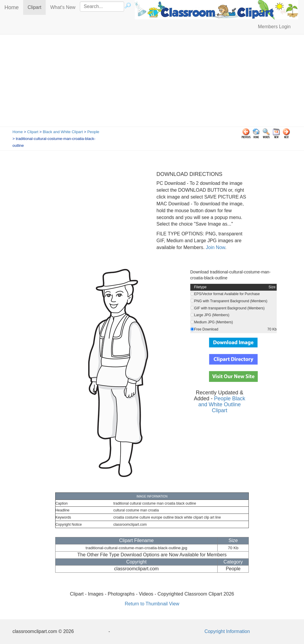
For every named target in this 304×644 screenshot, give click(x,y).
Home (12, 7)
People (93, 132)
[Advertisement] (152, 82)
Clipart (37, 7)
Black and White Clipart (63, 132)
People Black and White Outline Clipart (222, 404)
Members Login (274, 27)
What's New (63, 7)
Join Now (215, 247)
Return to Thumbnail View (152, 604)
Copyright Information (227, 631)
